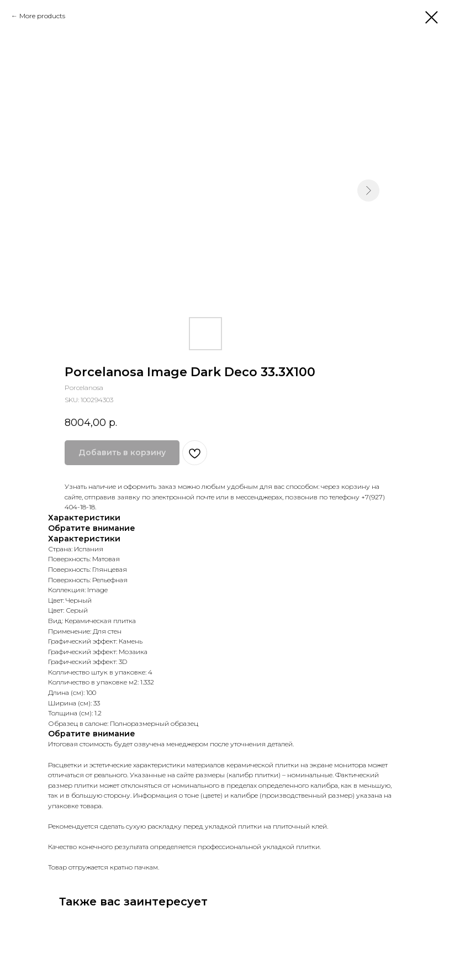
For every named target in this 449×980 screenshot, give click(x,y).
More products (42, 16)
